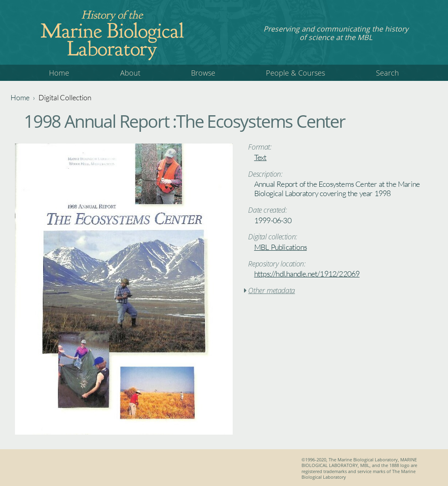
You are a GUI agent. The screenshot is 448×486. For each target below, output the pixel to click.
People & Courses (295, 73)
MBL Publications (280, 247)
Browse (203, 73)
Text (260, 157)
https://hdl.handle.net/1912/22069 (307, 274)
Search (387, 73)
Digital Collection (65, 97)
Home (59, 73)
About (130, 73)
